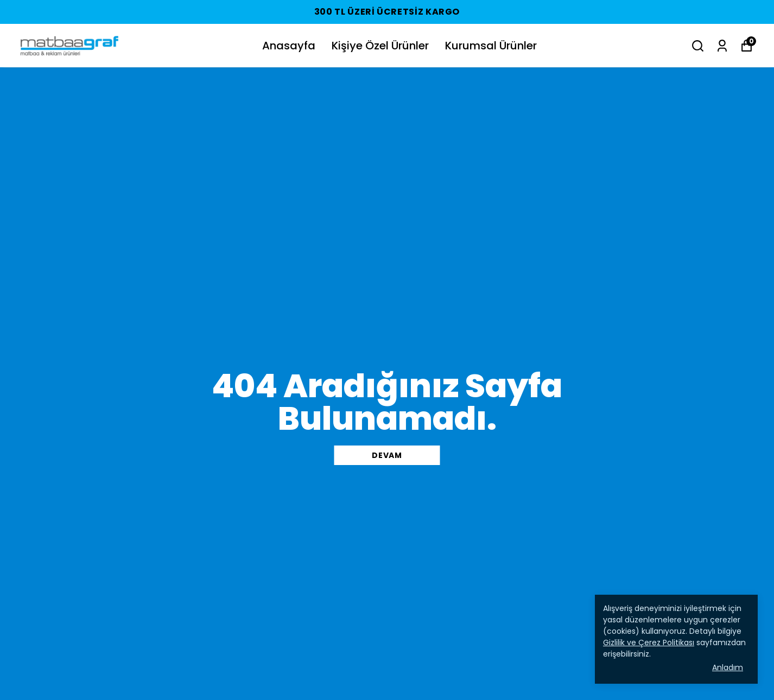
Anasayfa (289, 46)
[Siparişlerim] (722, 46)
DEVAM (387, 455)
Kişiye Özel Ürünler (380, 46)
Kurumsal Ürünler (491, 46)
